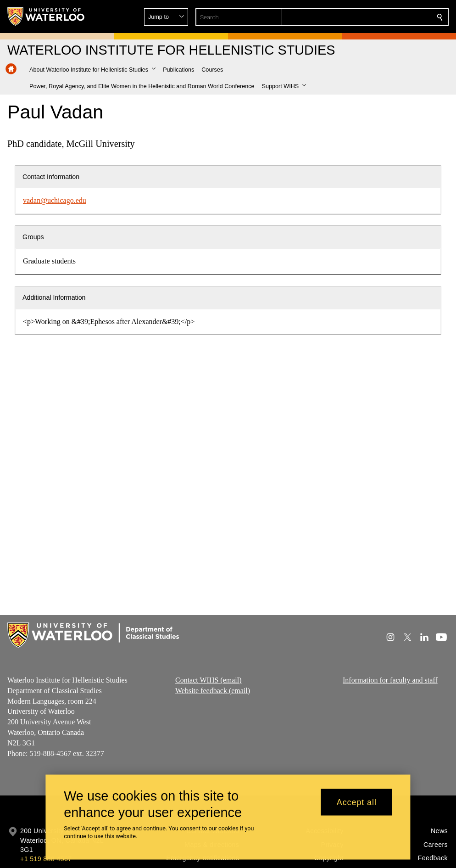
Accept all (357, 802)
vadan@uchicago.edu (55, 200)
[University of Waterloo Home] (46, 17)
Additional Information (54, 297)
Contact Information (51, 177)
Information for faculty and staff (390, 680)
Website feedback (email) (213, 691)
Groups (33, 237)
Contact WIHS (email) (209, 680)
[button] (373, 17)
